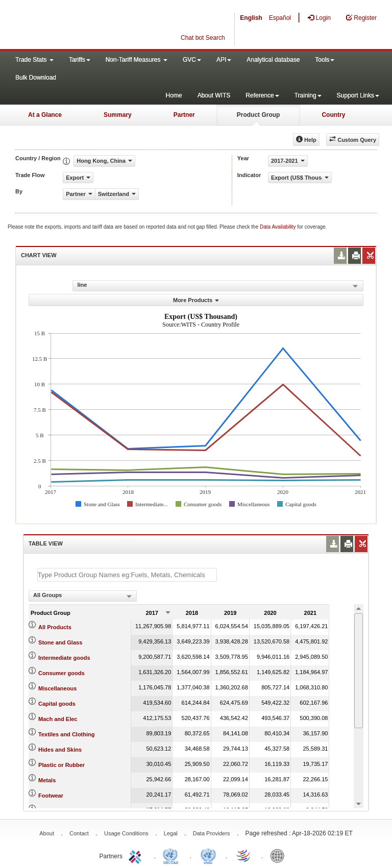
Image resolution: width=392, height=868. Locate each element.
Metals (47, 780)
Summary (118, 115)
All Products (55, 627)
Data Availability (278, 227)
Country (333, 115)
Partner (184, 115)
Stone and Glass (60, 642)
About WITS (214, 95)
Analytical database (273, 60)
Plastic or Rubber (62, 765)
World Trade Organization (244, 855)
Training (308, 95)
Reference (262, 95)
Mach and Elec (58, 719)
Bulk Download (36, 78)
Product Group (259, 115)
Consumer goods (61, 673)
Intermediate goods (64, 658)
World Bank (280, 855)
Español (280, 18)
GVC (192, 60)
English (251, 18)
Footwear (51, 796)
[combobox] (83, 596)
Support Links (358, 95)
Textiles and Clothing (66, 734)
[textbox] (127, 575)
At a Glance (45, 115)
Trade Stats (34, 60)
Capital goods (57, 704)
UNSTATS (208, 855)
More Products (196, 300)
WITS (102, 26)
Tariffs (80, 60)
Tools (325, 60)
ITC (137, 855)
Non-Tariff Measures (137, 60)
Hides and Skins (60, 750)
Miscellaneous (57, 688)
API (224, 60)
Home (174, 95)
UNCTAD (173, 855)
